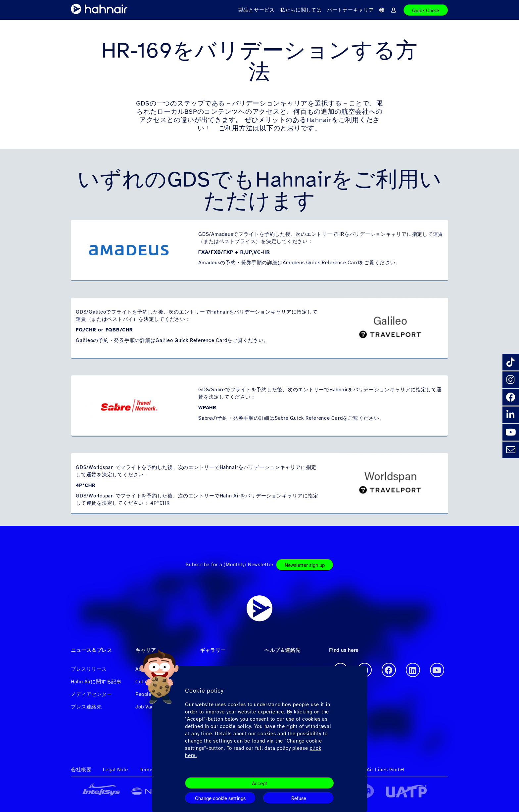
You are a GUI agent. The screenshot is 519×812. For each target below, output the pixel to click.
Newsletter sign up (305, 565)
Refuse (299, 798)
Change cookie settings (220, 798)
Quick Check (426, 11)
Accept (259, 784)
